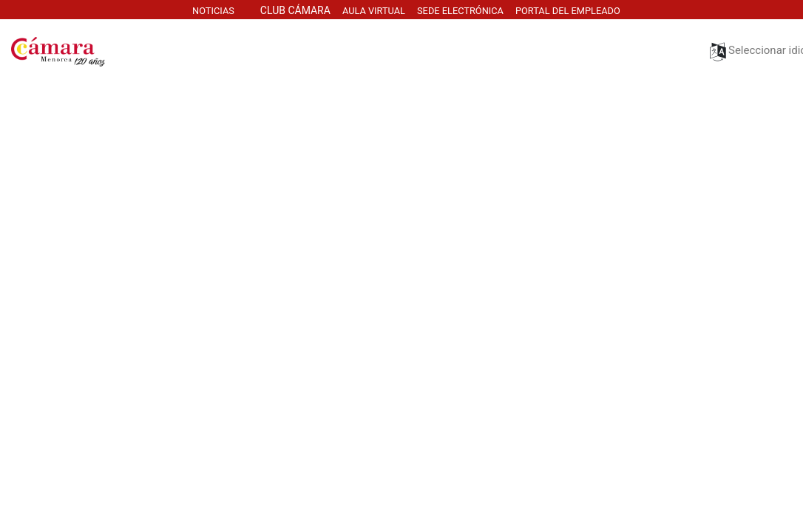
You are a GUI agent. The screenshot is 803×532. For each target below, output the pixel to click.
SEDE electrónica (460, 11)
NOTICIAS (213, 11)
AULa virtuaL (374, 11)
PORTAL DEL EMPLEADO (569, 11)
